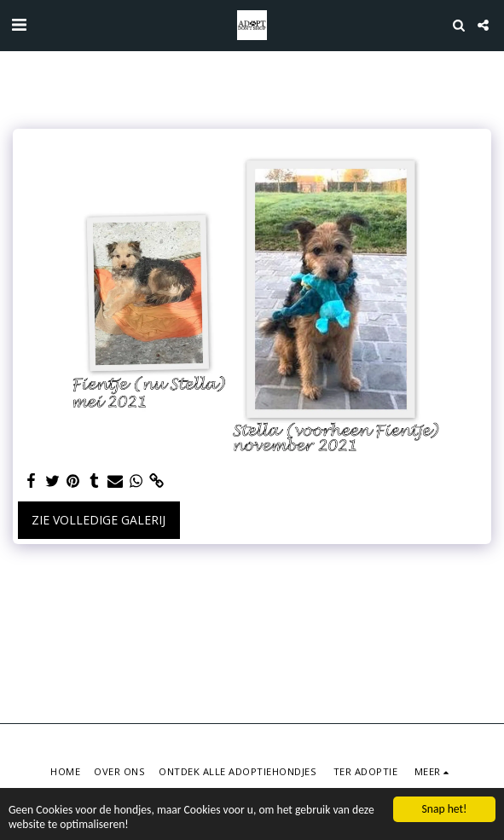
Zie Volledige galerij (98, 520)
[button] (19, 24)
